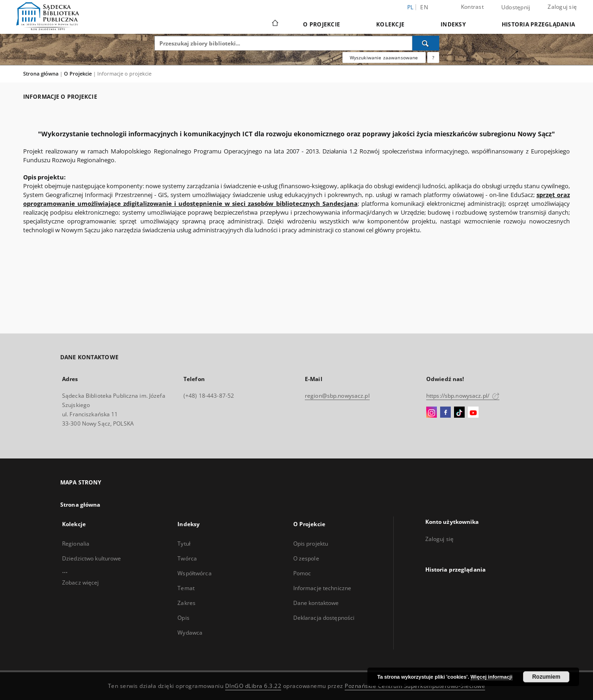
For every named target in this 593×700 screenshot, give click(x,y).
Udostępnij (516, 7)
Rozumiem (546, 677)
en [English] (424, 7)
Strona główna (41, 73)
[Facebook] (445, 413)
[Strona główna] (274, 24)
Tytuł (184, 544)
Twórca (187, 558)
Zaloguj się (562, 7)
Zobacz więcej (81, 582)
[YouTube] (473, 413)
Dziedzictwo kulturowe (92, 558)
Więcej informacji (492, 677)
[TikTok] (459, 413)
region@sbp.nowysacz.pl (337, 396)
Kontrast (472, 7)
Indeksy (453, 24)
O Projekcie (322, 24)
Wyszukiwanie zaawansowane (384, 57)
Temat (186, 588)
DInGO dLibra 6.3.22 (253, 686)
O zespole (306, 558)
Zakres (186, 603)
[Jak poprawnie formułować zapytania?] (433, 57)
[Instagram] (432, 413)
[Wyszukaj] (426, 43)
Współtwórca (194, 573)
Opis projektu (311, 544)
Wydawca (190, 633)
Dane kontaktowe (316, 603)
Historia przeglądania (538, 24)
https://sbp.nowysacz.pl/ (463, 396)
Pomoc (302, 573)
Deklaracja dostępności (324, 618)
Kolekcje (390, 24)
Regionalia (76, 544)
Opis (183, 618)
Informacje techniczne (322, 588)
